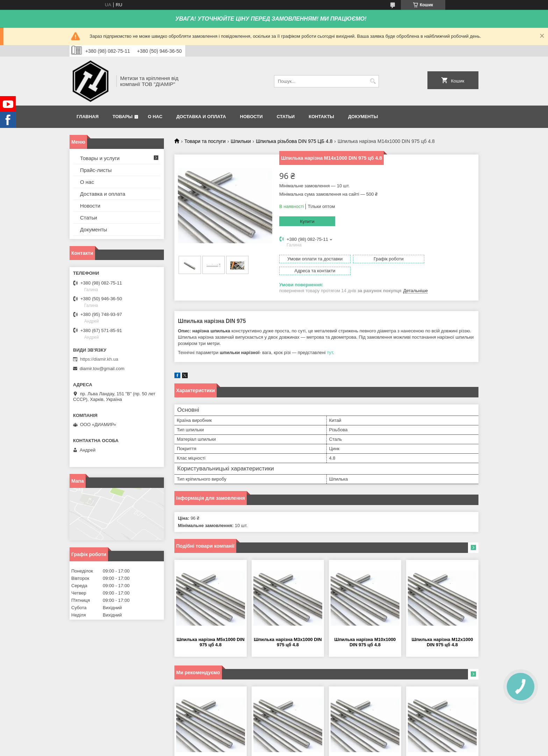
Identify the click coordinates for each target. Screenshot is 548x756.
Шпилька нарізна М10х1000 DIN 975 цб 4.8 (365, 630)
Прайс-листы (96, 170)
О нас (155, 117)
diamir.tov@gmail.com (102, 369)
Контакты (321, 117)
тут (330, 341)
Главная (88, 117)
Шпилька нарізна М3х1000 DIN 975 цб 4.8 (288, 630)
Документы (363, 117)
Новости (251, 117)
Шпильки (241, 141)
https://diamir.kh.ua (99, 359)
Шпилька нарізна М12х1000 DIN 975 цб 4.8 (442, 630)
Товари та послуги (205, 141)
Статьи (286, 117)
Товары (122, 117)
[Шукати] (373, 81)
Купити (307, 221)
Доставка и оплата (201, 117)
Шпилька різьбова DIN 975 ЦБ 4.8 (294, 141)
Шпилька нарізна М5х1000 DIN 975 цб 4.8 (211, 630)
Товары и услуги (100, 158)
